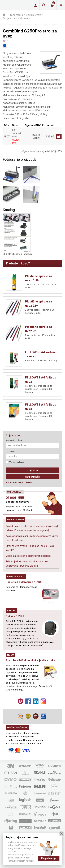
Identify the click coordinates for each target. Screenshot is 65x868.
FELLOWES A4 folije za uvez (41, 380)
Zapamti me (15, 462)
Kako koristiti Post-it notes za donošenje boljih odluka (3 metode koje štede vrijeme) (32, 528)
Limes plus (15, 5)
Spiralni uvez (33, 15)
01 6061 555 (15, 498)
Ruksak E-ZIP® (15, 616)
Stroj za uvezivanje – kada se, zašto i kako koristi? (30, 548)
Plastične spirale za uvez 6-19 (39, 278)
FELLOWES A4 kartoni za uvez (40, 354)
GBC (6, 41)
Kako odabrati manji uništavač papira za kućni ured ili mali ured (32, 538)
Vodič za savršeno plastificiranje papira (28, 556)
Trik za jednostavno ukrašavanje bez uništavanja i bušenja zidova (27, 564)
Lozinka (10, 451)
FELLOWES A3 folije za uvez (41, 407)
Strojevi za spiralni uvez (16, 18)
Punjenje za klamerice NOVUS (24, 582)
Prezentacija (16, 15)
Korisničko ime (14, 440)
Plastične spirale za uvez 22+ (39, 304)
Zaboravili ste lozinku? (19, 482)
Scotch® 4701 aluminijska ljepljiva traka (30, 660)
